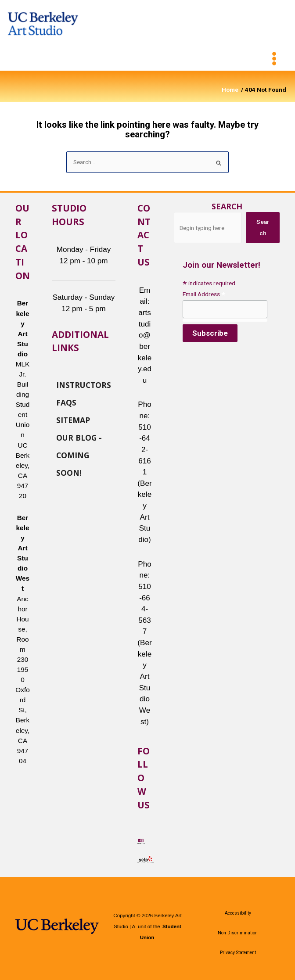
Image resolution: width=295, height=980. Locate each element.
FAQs (66, 402)
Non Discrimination (238, 933)
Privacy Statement (238, 953)
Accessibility (238, 913)
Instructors (84, 384)
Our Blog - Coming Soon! (79, 437)
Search (227, 206)
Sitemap (73, 420)
